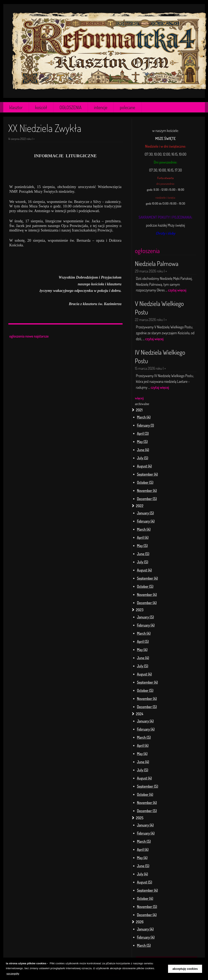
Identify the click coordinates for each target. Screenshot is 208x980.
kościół (41, 107)
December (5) (147, 499)
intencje (101, 107)
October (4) (145, 794)
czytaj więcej (177, 290)
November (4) (147, 491)
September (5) (148, 786)
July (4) (143, 874)
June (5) (143, 554)
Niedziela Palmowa (157, 264)
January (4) (145, 721)
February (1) (146, 425)
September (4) (148, 474)
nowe (29, 336)
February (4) (146, 521)
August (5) (145, 882)
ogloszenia (17, 336)
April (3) (143, 433)
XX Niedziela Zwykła (45, 128)
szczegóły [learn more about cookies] (13, 974)
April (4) (143, 537)
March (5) (144, 737)
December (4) (147, 603)
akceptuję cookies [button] (185, 969)
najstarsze (41, 336)
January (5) (145, 513)
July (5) (143, 458)
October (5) (145, 482)
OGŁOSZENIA (71, 107)
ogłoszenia (147, 251)
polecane (127, 107)
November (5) (147, 907)
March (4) (144, 417)
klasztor (16, 107)
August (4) (144, 466)
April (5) (143, 641)
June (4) (143, 450)
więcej (139, 398)
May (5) (142, 442)
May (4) (142, 650)
